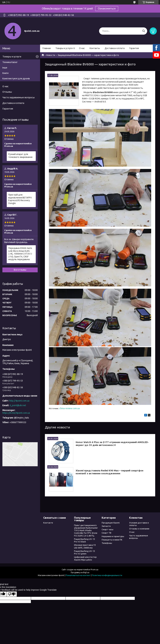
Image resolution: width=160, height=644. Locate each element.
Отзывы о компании (139, 529)
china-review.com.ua (69, 408)
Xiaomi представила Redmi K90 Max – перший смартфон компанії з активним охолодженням (109, 472)
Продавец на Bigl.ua (80, 572)
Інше (5, 68)
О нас (82, 48)
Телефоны (107, 543)
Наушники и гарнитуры (113, 536)
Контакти (48, 523)
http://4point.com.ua (19, 401)
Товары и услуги (64, 48)
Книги (5, 73)
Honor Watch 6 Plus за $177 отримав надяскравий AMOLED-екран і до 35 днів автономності (112, 444)
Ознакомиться (107, 8)
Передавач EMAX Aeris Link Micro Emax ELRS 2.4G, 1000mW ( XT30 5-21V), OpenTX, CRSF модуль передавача (20, 254)
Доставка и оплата (115, 48)
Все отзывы (20, 270)
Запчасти (106, 526)
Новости (51, 55)
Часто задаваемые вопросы (19, 97)
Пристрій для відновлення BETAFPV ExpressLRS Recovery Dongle (20, 199)
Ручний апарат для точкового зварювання (20, 156)
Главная (47, 48)
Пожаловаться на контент (78, 575)
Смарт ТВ (106, 533)
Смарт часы (107, 529)
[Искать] (144, 31)
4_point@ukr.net (18, 405)
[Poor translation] (12, 594)
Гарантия (134, 48)
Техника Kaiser (10, 62)
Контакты (95, 48)
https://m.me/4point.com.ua (16, 413)
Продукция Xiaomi (111, 523)
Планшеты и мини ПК (112, 540)
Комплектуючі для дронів (16, 79)
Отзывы (7, 92)
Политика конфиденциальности (107, 575)
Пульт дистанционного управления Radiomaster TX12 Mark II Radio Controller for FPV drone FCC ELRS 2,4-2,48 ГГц (86, 530)
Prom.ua (94, 570)
